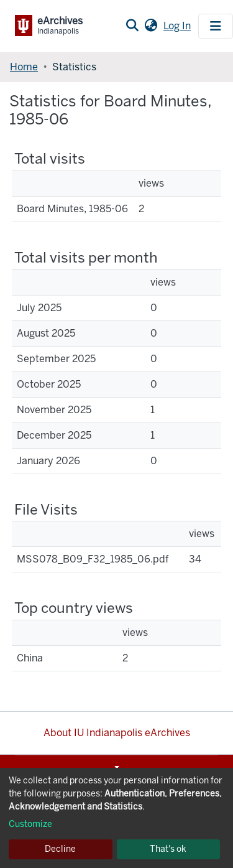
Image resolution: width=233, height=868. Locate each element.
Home (24, 67)
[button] (151, 26)
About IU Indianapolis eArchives (117, 733)
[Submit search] (132, 26)
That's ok (168, 849)
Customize (30, 824)
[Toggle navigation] (216, 26)
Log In (178, 26)
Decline (60, 849)
